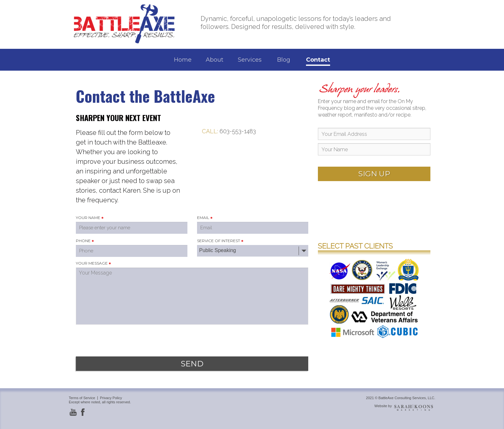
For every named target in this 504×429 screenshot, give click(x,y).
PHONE (83, 241)
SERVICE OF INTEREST (219, 241)
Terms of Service (82, 398)
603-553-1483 (238, 131)
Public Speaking (218, 250)
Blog (284, 60)
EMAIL (203, 218)
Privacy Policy (111, 398)
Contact (318, 60)
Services (250, 60)
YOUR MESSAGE (92, 263)
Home (183, 60)
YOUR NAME (88, 218)
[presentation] (125, 338)
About (215, 60)
